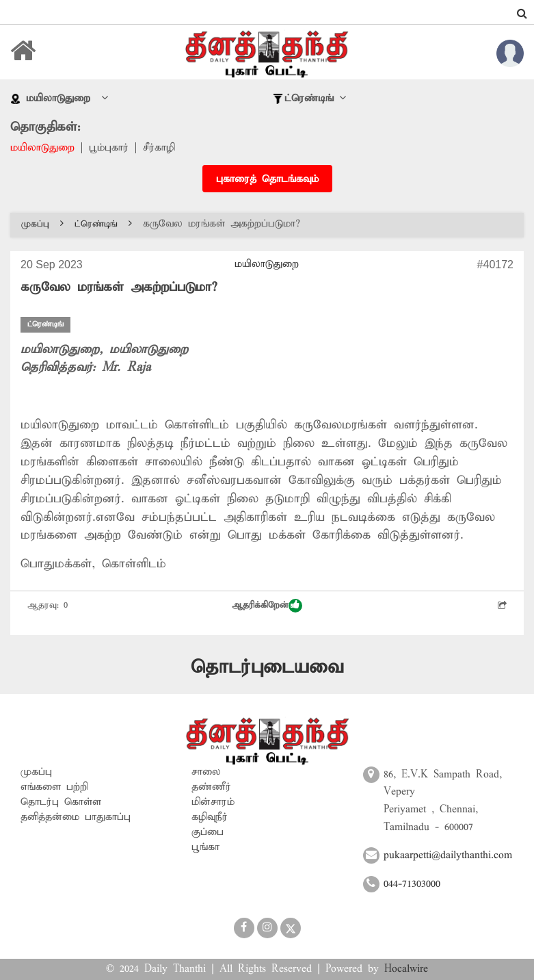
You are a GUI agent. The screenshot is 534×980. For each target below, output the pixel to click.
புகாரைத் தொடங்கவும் (267, 179)
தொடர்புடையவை (267, 668)
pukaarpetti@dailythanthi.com (448, 855)
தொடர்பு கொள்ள (61, 802)
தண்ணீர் (211, 787)
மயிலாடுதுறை (42, 148)
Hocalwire (406, 969)
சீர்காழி (159, 148)
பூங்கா (205, 847)
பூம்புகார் (109, 148)
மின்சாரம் (213, 802)
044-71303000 (412, 884)
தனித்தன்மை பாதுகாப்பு (76, 817)
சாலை (206, 772)
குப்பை (208, 832)
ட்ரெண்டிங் (103, 224)
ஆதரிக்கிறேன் (267, 606)
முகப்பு (42, 224)
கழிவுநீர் (210, 817)
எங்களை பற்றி (54, 787)
